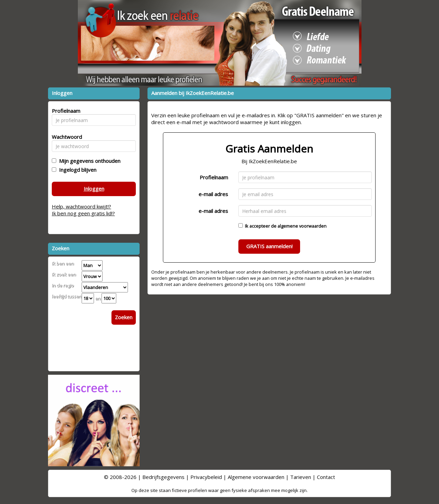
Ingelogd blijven (76, 170)
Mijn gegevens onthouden (88, 161)
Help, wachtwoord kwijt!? (81, 206)
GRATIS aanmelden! (269, 246)
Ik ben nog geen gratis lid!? (83, 213)
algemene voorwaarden (302, 226)
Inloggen (94, 189)
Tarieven (301, 477)
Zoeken (124, 317)
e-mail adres (213, 194)
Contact (326, 477)
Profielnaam (214, 177)
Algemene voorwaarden (256, 477)
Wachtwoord (65, 137)
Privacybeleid (206, 477)
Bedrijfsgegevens (163, 477)
